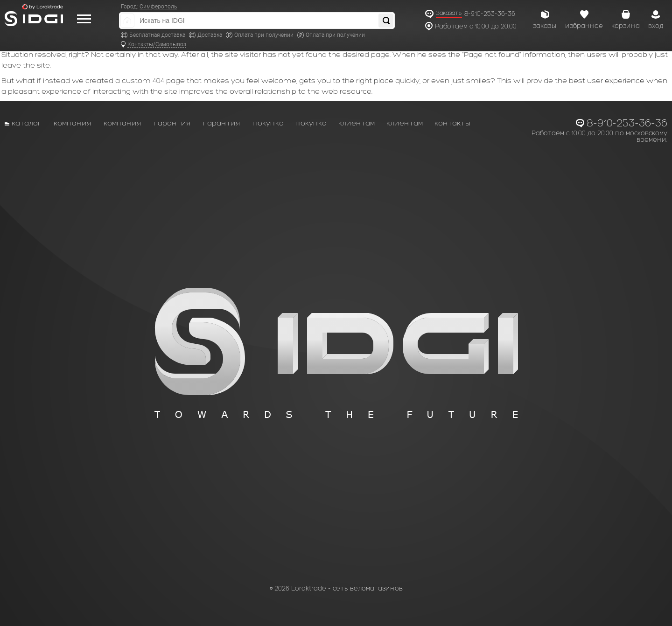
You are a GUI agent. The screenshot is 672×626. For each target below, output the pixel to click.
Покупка (268, 123)
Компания (73, 123)
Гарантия (172, 123)
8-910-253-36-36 (490, 14)
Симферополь (158, 7)
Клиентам (357, 123)
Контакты (453, 123)
